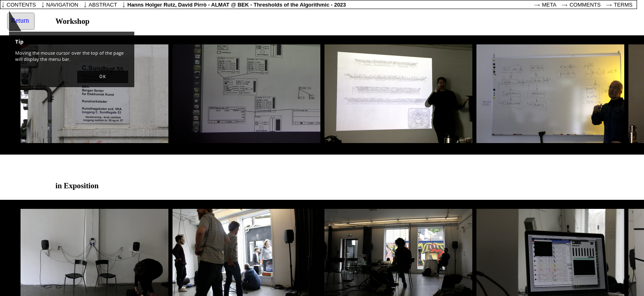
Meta (549, 5)
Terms (623, 5)
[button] (103, 77)
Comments (585, 5)
